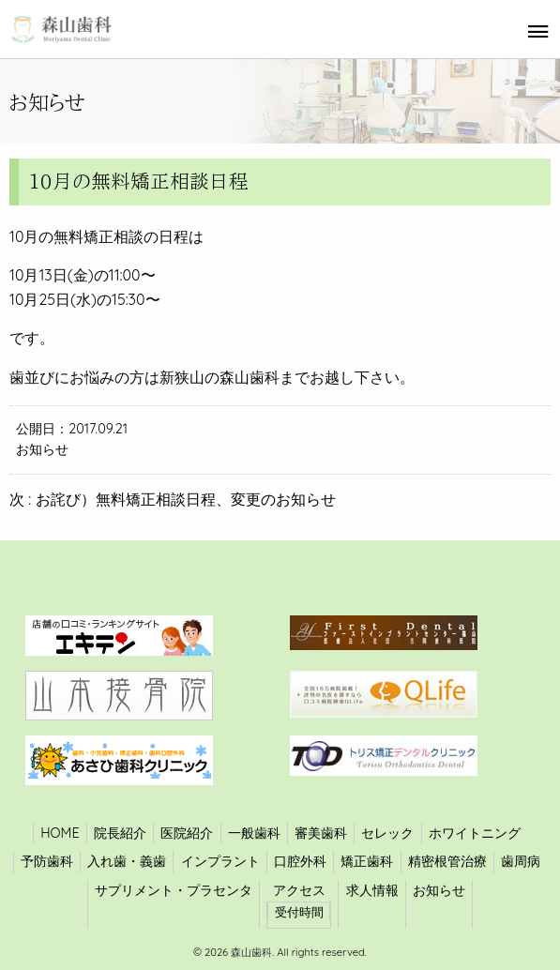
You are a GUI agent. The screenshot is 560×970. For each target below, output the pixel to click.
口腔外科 (300, 861)
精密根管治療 (447, 861)
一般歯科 (254, 833)
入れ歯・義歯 (127, 861)
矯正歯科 (367, 861)
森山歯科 (250, 952)
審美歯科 (321, 833)
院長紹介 (120, 833)
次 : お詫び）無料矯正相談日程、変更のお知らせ (173, 499)
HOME (60, 833)
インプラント (220, 861)
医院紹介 (187, 833)
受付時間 (299, 912)
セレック (387, 833)
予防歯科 (47, 861)
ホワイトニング (475, 833)
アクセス (299, 890)
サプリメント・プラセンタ (174, 890)
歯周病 (521, 861)
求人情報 (372, 890)
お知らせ (42, 449)
